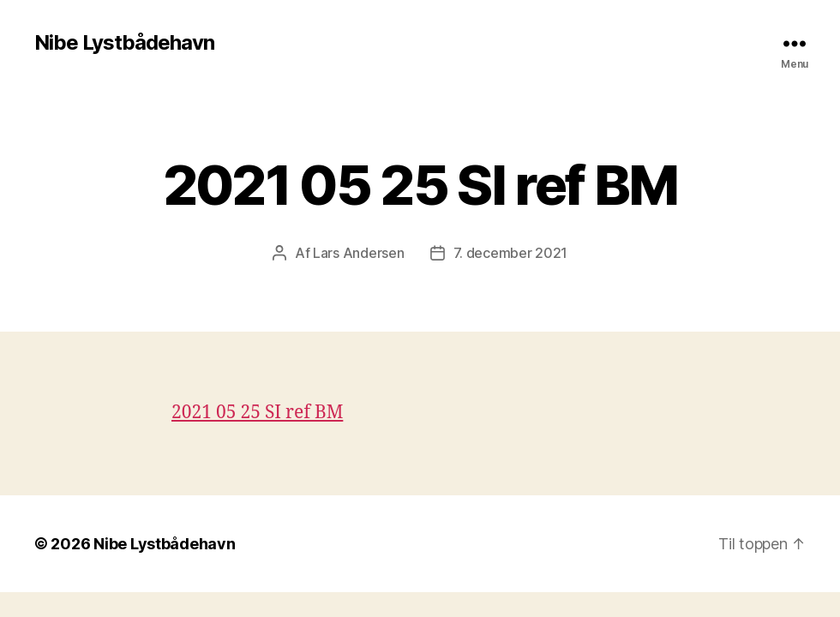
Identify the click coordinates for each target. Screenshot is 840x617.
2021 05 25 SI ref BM (257, 413)
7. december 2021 (511, 253)
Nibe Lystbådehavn (124, 43)
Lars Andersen (359, 253)
